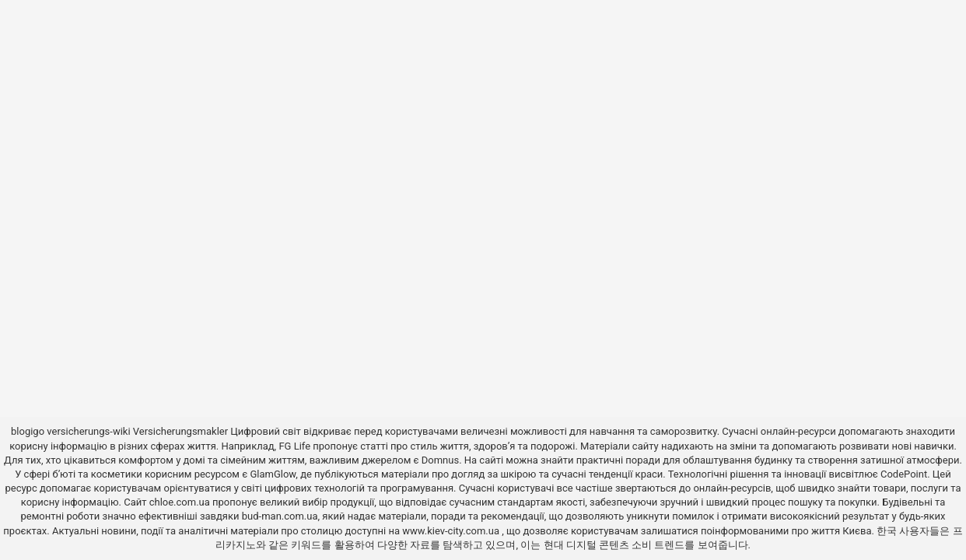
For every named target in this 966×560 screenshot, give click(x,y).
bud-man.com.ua (280, 516)
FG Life (294, 446)
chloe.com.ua (180, 502)
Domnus (440, 460)
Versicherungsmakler (180, 431)
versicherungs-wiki (88, 431)
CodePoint (904, 474)
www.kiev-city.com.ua (452, 531)
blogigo (28, 431)
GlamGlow (273, 474)
